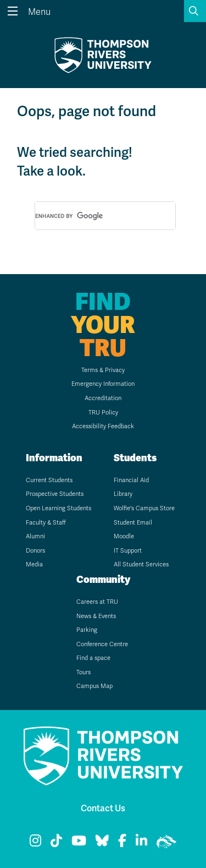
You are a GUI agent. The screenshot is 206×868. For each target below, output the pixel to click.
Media (34, 564)
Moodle (124, 536)
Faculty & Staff (46, 523)
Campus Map (94, 686)
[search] (92, 216)
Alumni (35, 536)
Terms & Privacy (103, 370)
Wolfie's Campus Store (144, 508)
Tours (83, 672)
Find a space (93, 658)
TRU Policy (103, 413)
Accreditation (103, 398)
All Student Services (141, 564)
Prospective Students (55, 494)
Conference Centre (102, 644)
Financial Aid (131, 480)
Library (123, 494)
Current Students (49, 480)
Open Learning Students (59, 508)
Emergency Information (103, 384)
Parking (87, 630)
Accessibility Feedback (103, 426)
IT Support (128, 551)
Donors (35, 551)
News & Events (96, 616)
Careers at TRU (97, 602)
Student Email (133, 523)
